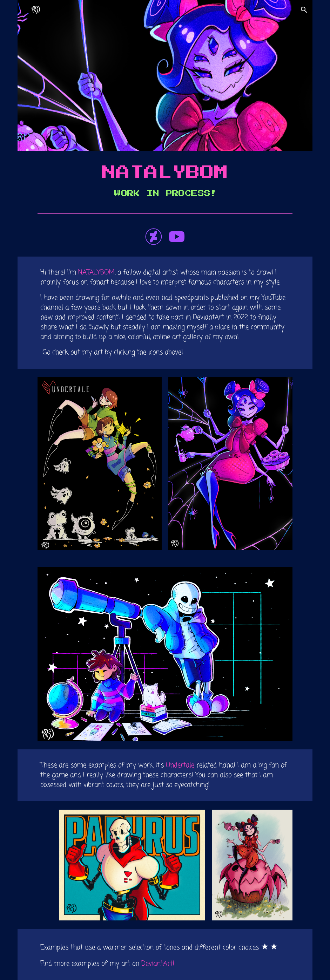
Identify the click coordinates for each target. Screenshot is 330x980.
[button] (304, 10)
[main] (165, 181)
